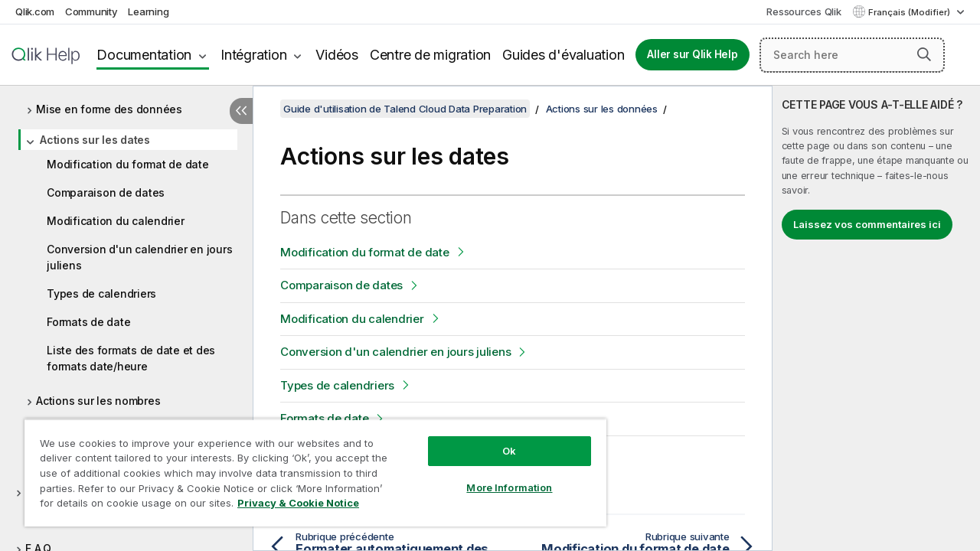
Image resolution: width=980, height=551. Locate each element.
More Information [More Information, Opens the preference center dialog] (498, 476)
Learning (148, 11)
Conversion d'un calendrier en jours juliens (139, 257)
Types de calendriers (101, 293)
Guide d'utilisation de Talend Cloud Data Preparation (405, 109)
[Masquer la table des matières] (241, 111)
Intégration (253, 55)
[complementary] (876, 318)
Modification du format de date (128, 164)
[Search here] (852, 55)
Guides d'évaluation (563, 55)
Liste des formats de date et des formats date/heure (131, 358)
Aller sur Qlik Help (692, 54)
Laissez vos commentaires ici (867, 224)
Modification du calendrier (116, 221)
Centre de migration (430, 55)
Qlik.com (35, 11)
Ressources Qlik (804, 11)
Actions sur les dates (95, 140)
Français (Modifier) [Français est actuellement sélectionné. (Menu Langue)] (910, 12)
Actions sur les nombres (98, 401)
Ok (498, 439)
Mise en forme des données (109, 109)
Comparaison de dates (106, 192)
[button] (924, 54)
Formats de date (88, 322)
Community (91, 11)
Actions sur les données (602, 109)
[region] (309, 467)
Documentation (144, 55)
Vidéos (337, 55)
